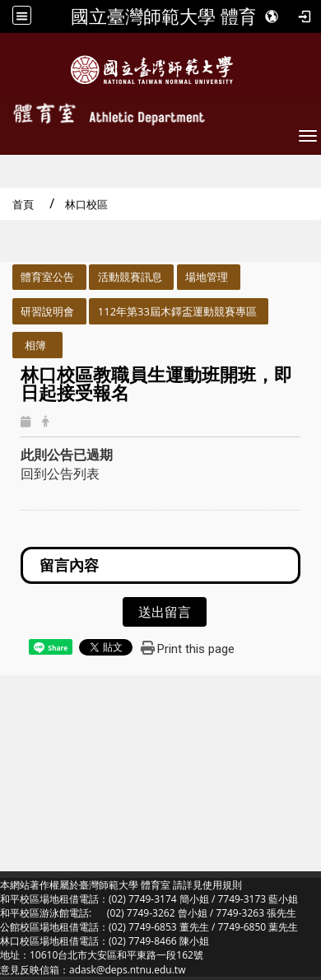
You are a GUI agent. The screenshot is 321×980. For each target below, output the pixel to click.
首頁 (23, 204)
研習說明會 (47, 311)
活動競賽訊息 (130, 277)
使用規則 (222, 885)
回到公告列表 (60, 474)
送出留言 (165, 612)
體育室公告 (47, 277)
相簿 (35, 345)
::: (5, 273)
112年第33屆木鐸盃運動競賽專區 (177, 311)
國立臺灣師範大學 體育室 (173, 16)
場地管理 (207, 277)
